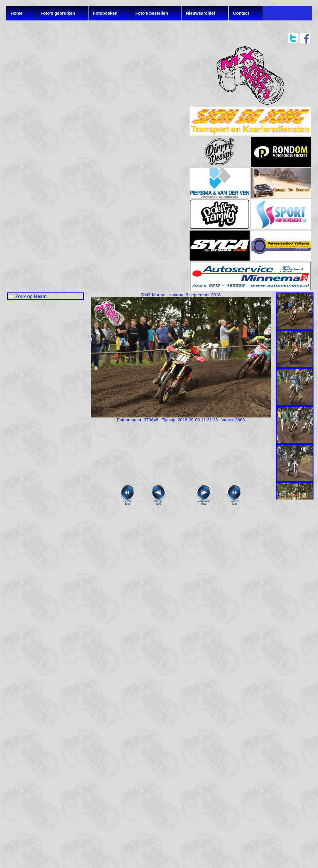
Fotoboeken (105, 13)
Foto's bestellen (152, 13)
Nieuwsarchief (201, 13)
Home (16, 13)
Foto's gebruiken (58, 13)
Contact (241, 13)
